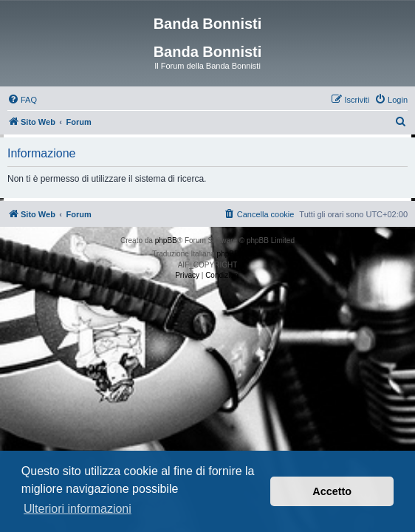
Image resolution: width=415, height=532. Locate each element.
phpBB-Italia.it (240, 254)
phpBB (166, 241)
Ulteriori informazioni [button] (78, 509)
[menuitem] (22, 100)
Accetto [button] (332, 491)
